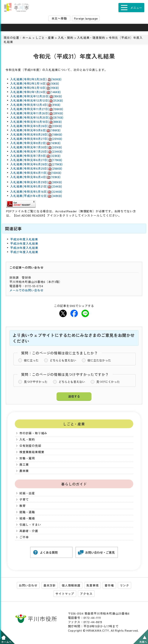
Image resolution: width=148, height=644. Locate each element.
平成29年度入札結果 (24, 243)
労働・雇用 (27, 458)
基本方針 (50, 585)
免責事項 (92, 585)
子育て (24, 499)
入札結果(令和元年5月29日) (36, 182)
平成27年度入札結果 (24, 252)
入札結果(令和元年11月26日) (37, 113)
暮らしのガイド (74, 484)
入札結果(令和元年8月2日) (35, 143)
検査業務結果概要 (32, 452)
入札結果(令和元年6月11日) (36, 173)
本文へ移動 (59, 18)
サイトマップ (65, 594)
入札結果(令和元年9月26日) (36, 126)
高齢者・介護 (29, 531)
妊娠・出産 (27, 493)
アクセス (86, 594)
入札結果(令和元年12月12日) (36, 100)
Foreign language (86, 18)
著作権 (109, 585)
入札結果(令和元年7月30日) (36, 147)
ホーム (27, 38)
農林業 (24, 471)
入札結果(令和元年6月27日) (36, 160)
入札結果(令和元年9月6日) (35, 130)
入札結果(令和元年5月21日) (36, 186)
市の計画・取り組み (33, 433)
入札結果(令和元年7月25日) (36, 151)
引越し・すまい (30, 525)
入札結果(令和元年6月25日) (36, 168)
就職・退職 (27, 512)
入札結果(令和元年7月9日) (35, 156)
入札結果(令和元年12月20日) (36, 96)
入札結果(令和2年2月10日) (35, 88)
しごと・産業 (45, 38)
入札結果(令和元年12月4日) (35, 105)
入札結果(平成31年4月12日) (36, 196)
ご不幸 (24, 537)
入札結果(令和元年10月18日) (36, 122)
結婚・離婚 (27, 518)
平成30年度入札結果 (24, 239)
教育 (23, 506)
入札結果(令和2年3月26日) (36, 79)
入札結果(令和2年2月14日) (35, 83)
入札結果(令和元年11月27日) (37, 109)
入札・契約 (66, 38)
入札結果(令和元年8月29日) (36, 134)
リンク (125, 585)
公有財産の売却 (30, 446)
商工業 (24, 464)
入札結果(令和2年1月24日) (35, 92)
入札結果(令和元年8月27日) (36, 139)
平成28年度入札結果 (24, 248)
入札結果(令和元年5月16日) (36, 192)
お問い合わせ (28, 585)
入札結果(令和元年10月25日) (37, 117)
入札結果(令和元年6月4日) (35, 177)
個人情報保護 (71, 585)
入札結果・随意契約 (91, 38)
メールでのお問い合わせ (27, 290)
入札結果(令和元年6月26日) (36, 164)
